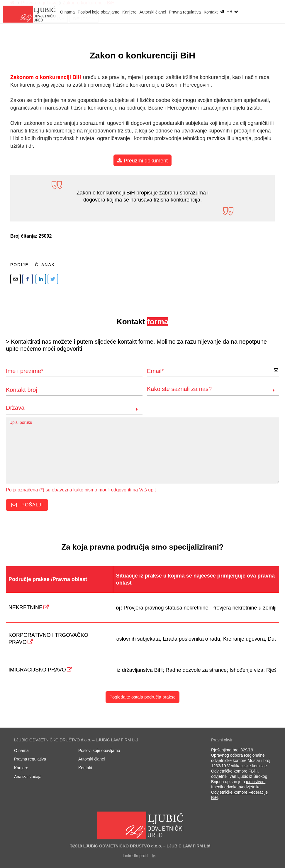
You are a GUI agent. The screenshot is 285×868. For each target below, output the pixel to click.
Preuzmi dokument (142, 161)
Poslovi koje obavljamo (99, 12)
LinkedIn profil (139, 856)
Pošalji (27, 506)
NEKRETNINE (26, 607)
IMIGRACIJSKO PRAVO (37, 670)
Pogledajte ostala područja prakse (142, 697)
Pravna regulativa (185, 12)
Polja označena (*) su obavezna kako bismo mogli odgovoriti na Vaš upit (81, 490)
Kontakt (211, 12)
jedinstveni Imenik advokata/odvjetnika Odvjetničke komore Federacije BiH (239, 790)
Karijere (129, 12)
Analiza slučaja (28, 777)
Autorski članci (152, 12)
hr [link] (229, 11)
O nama (67, 12)
